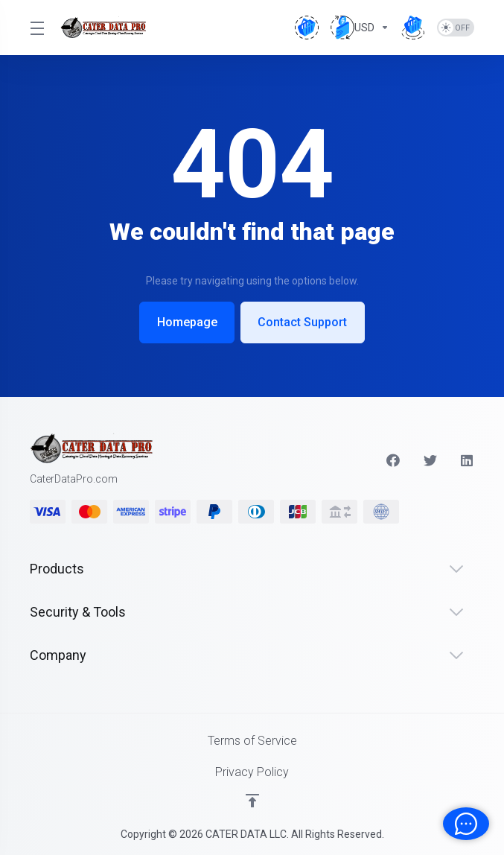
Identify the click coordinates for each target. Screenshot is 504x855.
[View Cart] (307, 28)
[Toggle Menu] (36, 28)
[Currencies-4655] (360, 28)
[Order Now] (413, 28)
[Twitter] (430, 460)
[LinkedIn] (468, 460)
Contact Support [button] (304, 322)
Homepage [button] (186, 322)
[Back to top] (252, 801)
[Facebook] (393, 460)
